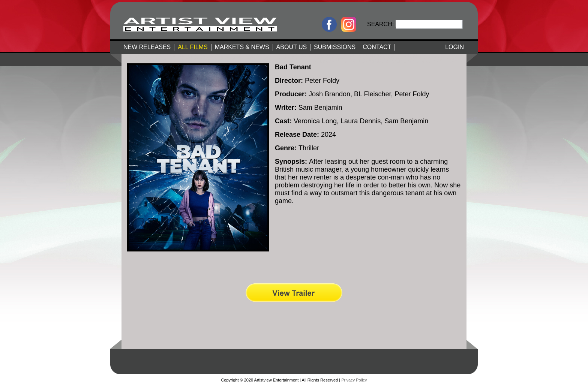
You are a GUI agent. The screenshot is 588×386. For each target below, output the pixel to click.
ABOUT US (292, 47)
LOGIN (454, 47)
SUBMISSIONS (335, 47)
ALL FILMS (193, 47)
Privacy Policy (354, 380)
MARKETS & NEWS (242, 47)
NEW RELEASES (147, 47)
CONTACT (377, 47)
